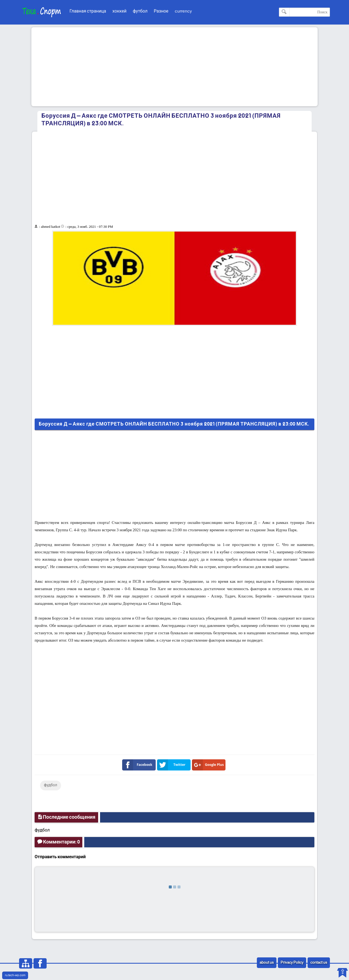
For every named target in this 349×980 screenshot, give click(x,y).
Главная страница (88, 11)
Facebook (138, 765)
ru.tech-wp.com (15, 975)
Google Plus (209, 765)
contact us (319, 963)
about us (267, 963)
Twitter (172, 765)
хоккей (119, 11)
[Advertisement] (174, 67)
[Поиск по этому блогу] (304, 12)
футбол (140, 11)
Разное (161, 11)
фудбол (51, 785)
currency (183, 11)
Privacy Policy (292, 963)
